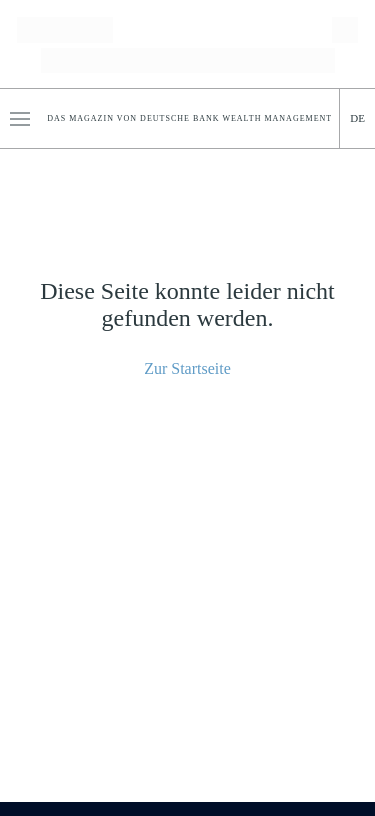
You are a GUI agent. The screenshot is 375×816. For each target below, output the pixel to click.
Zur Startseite (187, 368)
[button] (20, 119)
